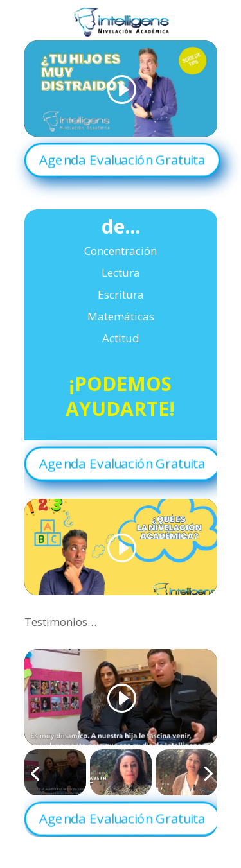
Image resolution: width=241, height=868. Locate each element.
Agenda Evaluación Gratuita (122, 159)
